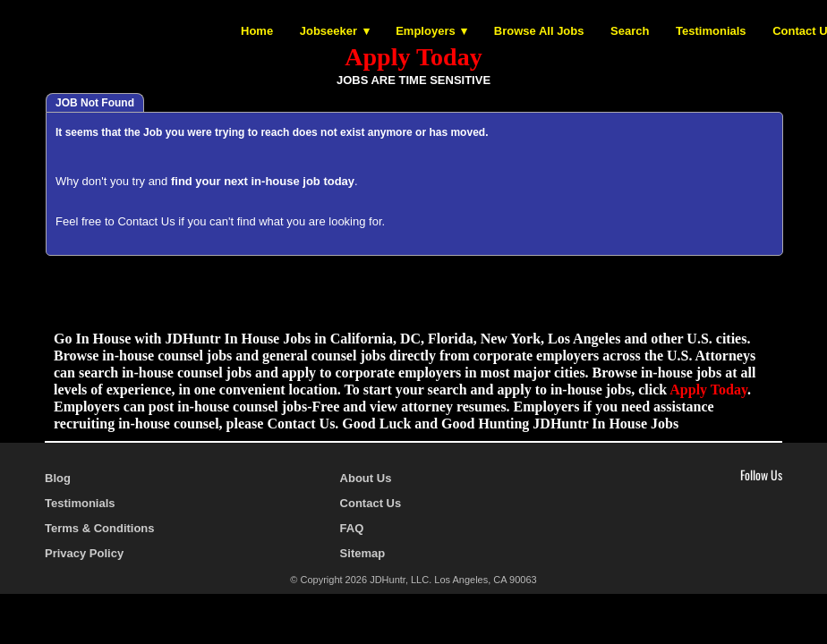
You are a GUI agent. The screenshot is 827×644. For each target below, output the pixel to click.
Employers (425, 31)
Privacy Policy (84, 553)
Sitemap (363, 553)
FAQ (352, 528)
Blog (58, 478)
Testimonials (711, 31)
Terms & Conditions (100, 528)
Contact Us (146, 221)
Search (630, 31)
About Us (366, 478)
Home (257, 31)
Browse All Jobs (539, 31)
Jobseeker (328, 31)
